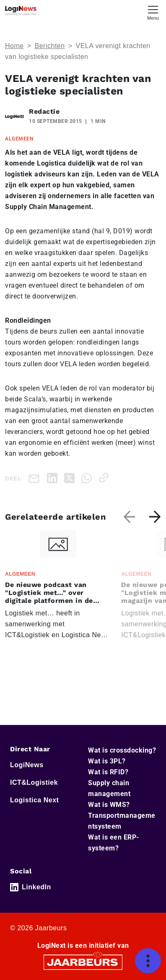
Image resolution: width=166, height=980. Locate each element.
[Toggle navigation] (153, 12)
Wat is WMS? (109, 805)
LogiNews (27, 765)
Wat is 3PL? (107, 761)
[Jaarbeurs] (83, 962)
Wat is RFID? (108, 772)
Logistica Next (34, 800)
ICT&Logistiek (34, 782)
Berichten (50, 46)
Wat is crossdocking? (122, 750)
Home (14, 46)
